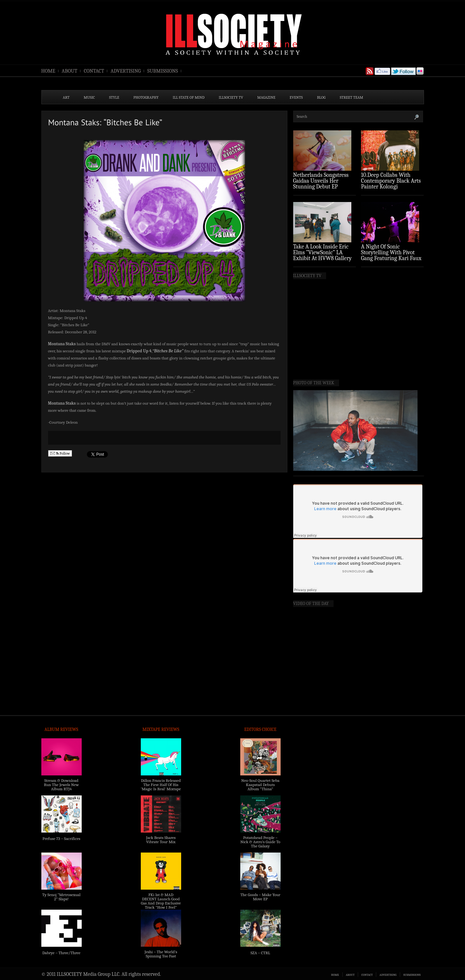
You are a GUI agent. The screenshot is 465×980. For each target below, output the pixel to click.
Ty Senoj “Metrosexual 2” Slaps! (61, 897)
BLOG (321, 97)
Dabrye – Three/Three (61, 953)
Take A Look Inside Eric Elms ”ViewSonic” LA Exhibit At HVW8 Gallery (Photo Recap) (323, 255)
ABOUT (69, 71)
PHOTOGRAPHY (146, 97)
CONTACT (94, 71)
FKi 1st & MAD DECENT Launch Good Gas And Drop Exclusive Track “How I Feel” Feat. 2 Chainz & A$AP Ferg (161, 905)
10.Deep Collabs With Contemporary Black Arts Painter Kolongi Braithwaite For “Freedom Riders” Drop (392, 187)
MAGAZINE (266, 97)
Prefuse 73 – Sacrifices (62, 839)
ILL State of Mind (189, 97)
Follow (60, 454)
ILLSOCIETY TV (231, 97)
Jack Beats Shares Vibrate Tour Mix (161, 840)
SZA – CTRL (260, 953)
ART (66, 97)
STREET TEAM (351, 97)
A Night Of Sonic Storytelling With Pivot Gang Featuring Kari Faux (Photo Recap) (391, 255)
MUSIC (89, 97)
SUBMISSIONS (163, 71)
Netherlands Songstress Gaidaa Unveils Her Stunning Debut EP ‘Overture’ (321, 184)
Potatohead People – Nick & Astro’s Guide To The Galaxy (260, 842)
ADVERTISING (126, 71)
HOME (48, 71)
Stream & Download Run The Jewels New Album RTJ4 (61, 785)
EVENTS (296, 97)
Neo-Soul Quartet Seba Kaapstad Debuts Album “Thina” (260, 785)
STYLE (114, 97)
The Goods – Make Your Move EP (260, 897)
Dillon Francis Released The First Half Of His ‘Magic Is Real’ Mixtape (161, 785)
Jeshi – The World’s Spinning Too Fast (161, 954)
